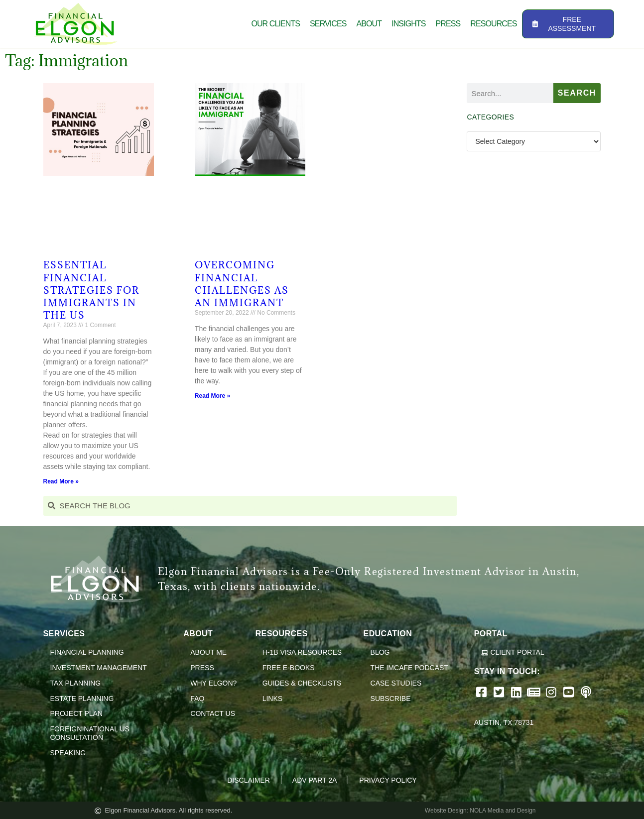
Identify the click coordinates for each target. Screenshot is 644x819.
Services (328, 24)
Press (448, 24)
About (369, 24)
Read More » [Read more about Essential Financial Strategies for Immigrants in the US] (61, 481)
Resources (493, 24)
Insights (408, 24)
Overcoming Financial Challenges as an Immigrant (242, 284)
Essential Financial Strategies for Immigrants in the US (91, 290)
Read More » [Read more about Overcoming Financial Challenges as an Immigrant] (212, 396)
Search (577, 93)
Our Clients (275, 24)
